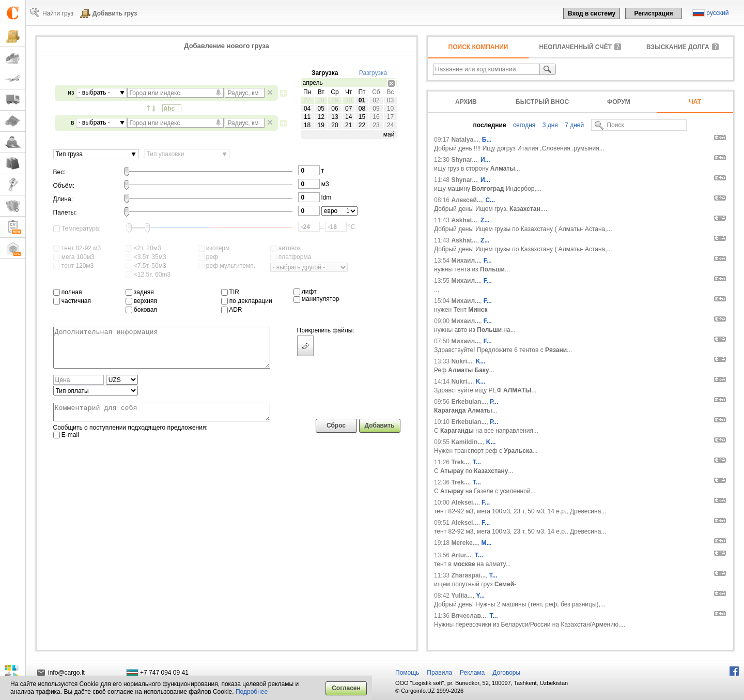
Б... (487, 140)
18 (307, 125)
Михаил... (466, 261)
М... (486, 543)
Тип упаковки (166, 154)
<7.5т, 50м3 (146, 266)
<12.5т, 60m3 (148, 275)
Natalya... (465, 140)
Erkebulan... (469, 402)
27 (307, 100)
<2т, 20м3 (143, 248)
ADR (232, 310)
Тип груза (69, 154)
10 (390, 109)
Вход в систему (592, 13)
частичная (72, 301)
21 (348, 125)
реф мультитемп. (227, 266)
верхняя (141, 301)
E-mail (66, 446)
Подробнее (252, 692)
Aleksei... (464, 503)
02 (376, 100)
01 (362, 100)
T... (477, 462)
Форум (619, 102)
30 (348, 100)
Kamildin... (467, 442)
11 (307, 117)
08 (362, 109)
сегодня (524, 125)
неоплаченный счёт (576, 47)
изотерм (214, 248)
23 (376, 125)
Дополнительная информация (162, 352)
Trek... (460, 462)
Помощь (407, 673)
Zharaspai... (468, 575)
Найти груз (58, 13)
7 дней (574, 125)
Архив (466, 102)
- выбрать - (94, 93)
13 (335, 117)
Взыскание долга (678, 47)
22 (362, 125)
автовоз (285, 248)
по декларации (247, 301)
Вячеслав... (469, 616)
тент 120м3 (74, 266)
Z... (485, 220)
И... (485, 160)
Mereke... (464, 543)
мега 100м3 (74, 257)
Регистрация (653, 13)
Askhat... (464, 220)
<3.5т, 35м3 (146, 257)
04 (307, 109)
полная (68, 292)
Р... (494, 402)
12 (321, 117)
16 (376, 117)
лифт (305, 292)
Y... (480, 596)
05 (321, 109)
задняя (140, 292)
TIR (230, 292)
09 (376, 109)
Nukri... (462, 361)
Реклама (472, 673)
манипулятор (316, 299)
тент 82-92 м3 (77, 248)
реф (208, 257)
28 (321, 100)
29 (335, 100)
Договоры (506, 673)
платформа (291, 257)
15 (362, 117)
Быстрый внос (542, 102)
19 (321, 125)
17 (390, 117)
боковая (141, 310)
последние (490, 125)
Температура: (77, 229)
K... (481, 361)
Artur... (461, 555)
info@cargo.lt (66, 673)
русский (717, 13)
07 (348, 109)
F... (488, 261)
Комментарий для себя (162, 421)
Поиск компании (478, 47)
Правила (439, 673)
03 (390, 100)
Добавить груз (115, 13)
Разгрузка (373, 73)
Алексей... (466, 200)
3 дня (549, 125)
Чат (695, 102)
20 (335, 125)
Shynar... (464, 160)
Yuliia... (462, 596)
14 (348, 117)
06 (335, 109)
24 (390, 125)
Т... (493, 575)
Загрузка (325, 73)
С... (490, 200)
